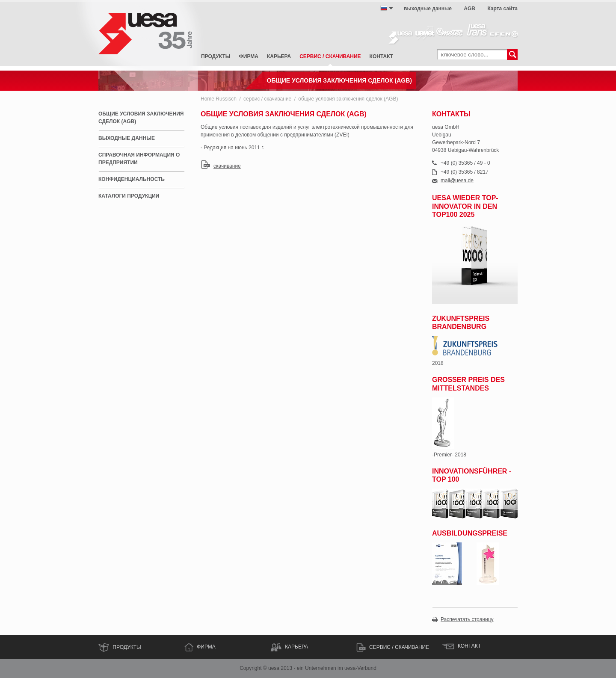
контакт (382, 56)
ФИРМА (206, 647)
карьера (279, 56)
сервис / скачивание (330, 56)
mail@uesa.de (457, 181)
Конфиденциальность (132, 179)
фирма (249, 56)
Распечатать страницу (467, 620)
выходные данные (428, 9)
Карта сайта (502, 9)
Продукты (216, 56)
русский (384, 8)
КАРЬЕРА (296, 647)
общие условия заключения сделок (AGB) (348, 99)
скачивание (227, 166)
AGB (469, 9)
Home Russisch (219, 99)
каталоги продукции (129, 196)
